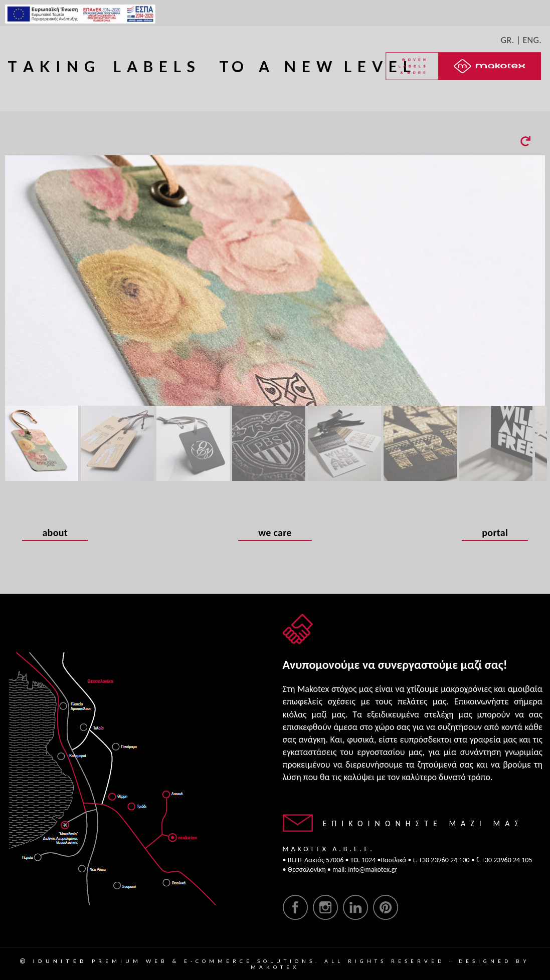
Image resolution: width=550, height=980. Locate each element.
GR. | (511, 40)
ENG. (532, 40)
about (55, 533)
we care (275, 533)
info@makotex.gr (373, 870)
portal (495, 533)
